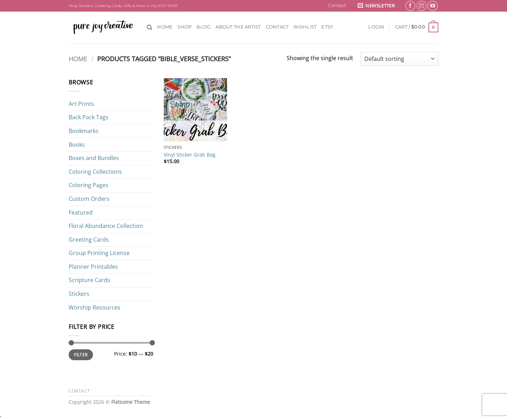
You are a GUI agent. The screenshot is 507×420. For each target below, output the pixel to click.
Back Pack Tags (89, 117)
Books (77, 145)
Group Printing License (99, 253)
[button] (377, 6)
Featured (81, 212)
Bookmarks (84, 131)
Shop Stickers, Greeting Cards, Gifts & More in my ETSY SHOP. (124, 6)
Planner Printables (93, 267)
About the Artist (238, 27)
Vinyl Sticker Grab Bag (190, 155)
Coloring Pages (89, 185)
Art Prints (81, 104)
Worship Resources (95, 307)
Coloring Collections (95, 172)
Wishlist (305, 27)
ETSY (327, 27)
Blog (204, 27)
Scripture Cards (89, 280)
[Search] (149, 27)
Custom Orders (89, 199)
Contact (337, 5)
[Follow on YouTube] (433, 6)
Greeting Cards (89, 240)
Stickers (79, 294)
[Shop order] (399, 59)
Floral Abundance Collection (106, 226)
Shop (184, 27)
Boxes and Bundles (94, 158)
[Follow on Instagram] (422, 6)
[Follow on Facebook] (410, 6)
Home (165, 27)
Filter (81, 355)
